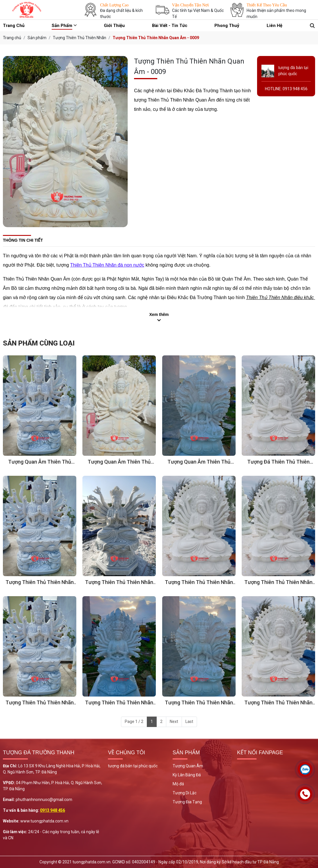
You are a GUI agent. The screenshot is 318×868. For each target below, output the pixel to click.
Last (189, 721)
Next (174, 721)
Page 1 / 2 (134, 721)
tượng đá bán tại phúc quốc (133, 766)
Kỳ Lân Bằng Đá (187, 775)
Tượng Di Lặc (185, 793)
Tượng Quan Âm (188, 766)
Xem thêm (159, 314)
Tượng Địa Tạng (187, 802)
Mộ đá (178, 784)
